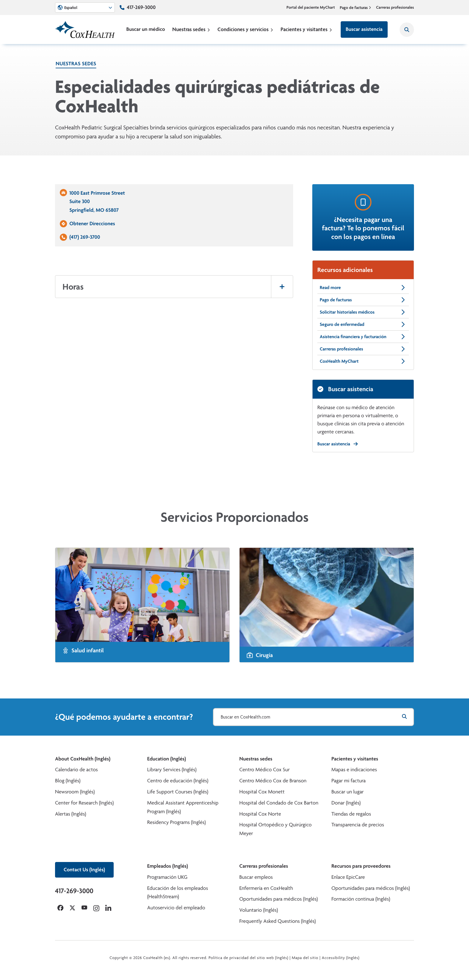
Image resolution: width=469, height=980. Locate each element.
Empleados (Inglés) (167, 866)
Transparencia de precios (358, 825)
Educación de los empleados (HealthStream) (178, 893)
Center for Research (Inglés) (84, 803)
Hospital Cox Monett (262, 792)
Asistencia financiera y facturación (363, 337)
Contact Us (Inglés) (84, 870)
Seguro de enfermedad (363, 324)
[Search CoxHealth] (407, 30)
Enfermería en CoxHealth (266, 888)
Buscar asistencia (364, 29)
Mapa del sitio (305, 958)
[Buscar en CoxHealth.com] (313, 717)
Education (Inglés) (167, 759)
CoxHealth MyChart (363, 361)
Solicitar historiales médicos (363, 312)
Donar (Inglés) (346, 803)
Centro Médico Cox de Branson (273, 781)
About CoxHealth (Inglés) (83, 759)
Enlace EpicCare (348, 877)
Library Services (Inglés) (172, 770)
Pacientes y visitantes (306, 29)
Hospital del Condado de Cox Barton (279, 803)
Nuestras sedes (191, 29)
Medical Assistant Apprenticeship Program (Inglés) (183, 807)
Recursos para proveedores (361, 866)
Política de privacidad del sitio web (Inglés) (248, 958)
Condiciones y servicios (245, 29)
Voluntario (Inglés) (259, 910)
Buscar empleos (256, 877)
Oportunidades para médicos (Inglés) (279, 899)
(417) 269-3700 (85, 237)
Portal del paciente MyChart (311, 7)
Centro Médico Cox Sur (265, 770)
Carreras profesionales (395, 7)
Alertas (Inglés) (71, 814)
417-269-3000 (141, 7)
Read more (363, 288)
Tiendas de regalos (351, 814)
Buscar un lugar (348, 792)
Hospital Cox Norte (260, 814)
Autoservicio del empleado (176, 908)
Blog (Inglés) (68, 781)
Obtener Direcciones (92, 224)
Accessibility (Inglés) (341, 958)
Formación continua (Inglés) (361, 899)
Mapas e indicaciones (354, 770)
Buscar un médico (146, 29)
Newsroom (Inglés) (75, 792)
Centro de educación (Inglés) (178, 781)
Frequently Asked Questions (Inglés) (278, 921)
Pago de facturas (356, 7)
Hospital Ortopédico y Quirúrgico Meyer (275, 829)
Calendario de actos (76, 770)
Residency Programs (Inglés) (176, 822)
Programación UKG (167, 877)
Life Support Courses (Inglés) (178, 792)
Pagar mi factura (348, 781)
